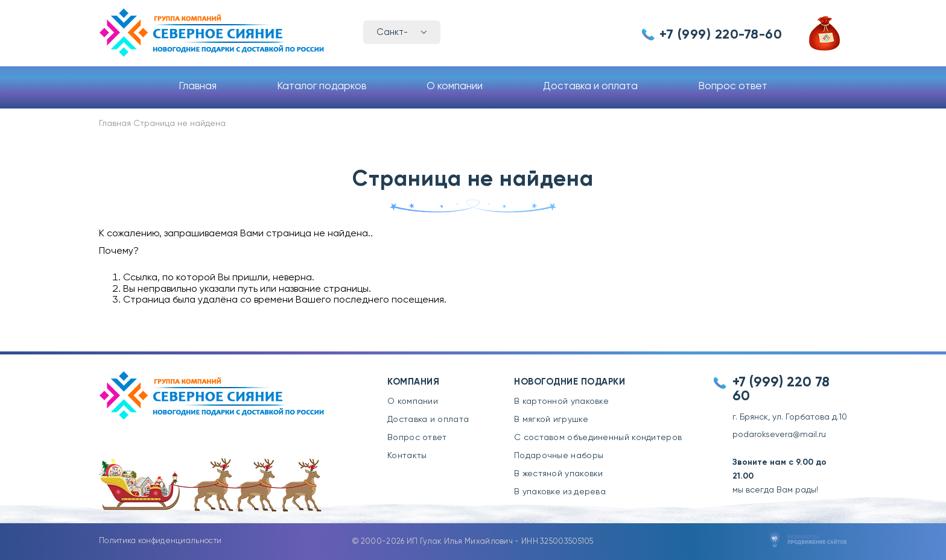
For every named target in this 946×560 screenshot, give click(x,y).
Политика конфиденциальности (160, 541)
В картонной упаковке (561, 401)
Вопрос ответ (733, 87)
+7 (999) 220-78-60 (721, 35)
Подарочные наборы (559, 456)
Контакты (407, 456)
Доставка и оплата (590, 87)
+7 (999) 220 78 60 (781, 389)
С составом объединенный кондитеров (598, 438)
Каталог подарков (322, 87)
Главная (198, 87)
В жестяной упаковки (559, 474)
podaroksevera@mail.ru (779, 435)
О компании (455, 87)
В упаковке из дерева (560, 492)
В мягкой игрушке (551, 420)
